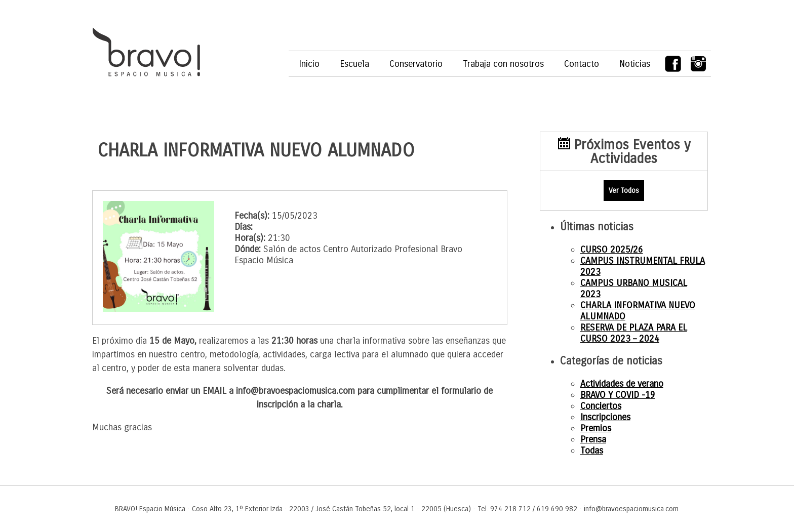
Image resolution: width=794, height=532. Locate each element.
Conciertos (601, 406)
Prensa (593, 439)
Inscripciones (605, 417)
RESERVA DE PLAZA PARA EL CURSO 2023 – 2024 (634, 333)
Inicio (309, 64)
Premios (596, 428)
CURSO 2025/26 (612, 250)
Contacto (582, 64)
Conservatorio (416, 64)
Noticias (635, 64)
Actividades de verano (622, 384)
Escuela (354, 64)
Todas (592, 451)
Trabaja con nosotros (503, 64)
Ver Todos (624, 191)
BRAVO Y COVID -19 (618, 395)
